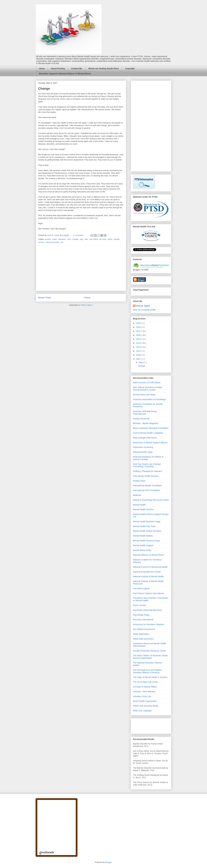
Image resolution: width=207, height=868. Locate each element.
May (141, 362)
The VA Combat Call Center (146, 682)
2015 (139, 339)
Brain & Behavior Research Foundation (151, 428)
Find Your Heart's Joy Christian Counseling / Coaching (147, 465)
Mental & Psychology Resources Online (151, 500)
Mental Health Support (143, 545)
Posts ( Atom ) (87, 305)
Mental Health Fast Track (144, 526)
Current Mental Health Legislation (148, 433)
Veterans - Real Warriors (144, 692)
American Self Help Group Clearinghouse (145, 413)
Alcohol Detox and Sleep (144, 395)
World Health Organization (145, 701)
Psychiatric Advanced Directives (147, 610)
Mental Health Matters (143, 536)
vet (62, 242)
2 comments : (79, 235)
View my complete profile (144, 310)
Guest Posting (58, 68)
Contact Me (77, 68)
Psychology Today (141, 615)
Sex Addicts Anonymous (144, 629)
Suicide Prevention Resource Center (150, 651)
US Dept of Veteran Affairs (145, 687)
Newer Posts (45, 298)
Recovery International (143, 620)
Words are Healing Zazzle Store (104, 68)
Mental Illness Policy (142, 550)
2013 (139, 347)
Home (42, 68)
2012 (139, 351)
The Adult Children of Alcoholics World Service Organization (150, 657)
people (117, 239)
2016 (139, 335)
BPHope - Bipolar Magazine (146, 423)
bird (69, 239)
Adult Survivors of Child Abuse (147, 382)
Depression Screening (143, 447)
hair (86, 239)
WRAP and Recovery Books (146, 706)
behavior (62, 239)
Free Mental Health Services (146, 476)
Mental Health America (143, 509)
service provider (53, 242)
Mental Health (139, 505)
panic (110, 239)
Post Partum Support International (148, 593)
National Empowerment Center (147, 572)
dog (82, 239)
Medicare (137, 495)
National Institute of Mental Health (148, 576)
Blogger (109, 862)
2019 (139, 323)
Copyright (130, 68)
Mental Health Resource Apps (147, 541)
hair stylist (94, 239)
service (42, 242)
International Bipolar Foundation (147, 486)
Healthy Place (139, 481)
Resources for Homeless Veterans (149, 624)
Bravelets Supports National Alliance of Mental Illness (65, 74)
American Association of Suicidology (149, 399)
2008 (139, 355)
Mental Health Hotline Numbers (147, 531)
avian (55, 239)
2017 (139, 331)
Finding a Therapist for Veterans (148, 471)
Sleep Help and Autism (143, 639)
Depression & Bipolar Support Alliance (150, 443)
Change (44, 89)
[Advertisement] (81, 268)
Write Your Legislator (142, 711)
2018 (139, 327)
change (75, 239)
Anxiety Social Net (141, 419)
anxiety (48, 239)
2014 (139, 343)
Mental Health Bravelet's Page (147, 521)
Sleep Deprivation (141, 634)
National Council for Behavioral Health (150, 567)
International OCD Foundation (147, 490)
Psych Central (139, 605)
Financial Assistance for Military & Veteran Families (148, 458)
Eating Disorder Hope (143, 452)
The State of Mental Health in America (150, 677)
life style (103, 239)
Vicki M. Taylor (143, 306)
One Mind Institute (141, 589)
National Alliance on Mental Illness (149, 555)
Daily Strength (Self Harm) (145, 438)
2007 (139, 359)
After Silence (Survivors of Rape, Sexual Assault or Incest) (148, 389)
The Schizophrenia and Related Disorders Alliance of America (147, 671)
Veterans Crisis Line (142, 696)
